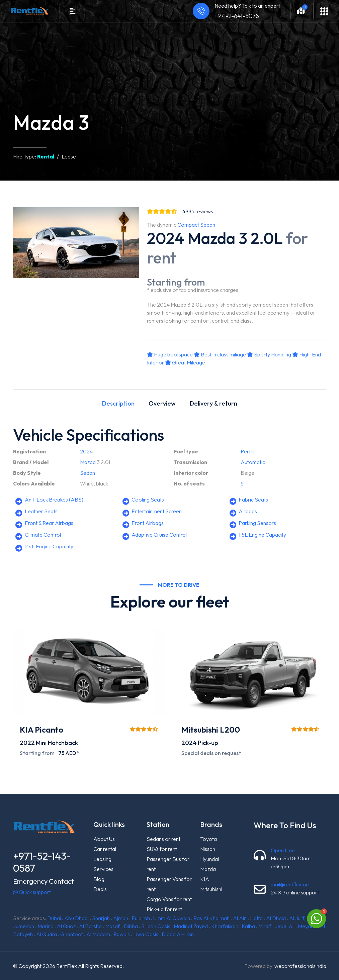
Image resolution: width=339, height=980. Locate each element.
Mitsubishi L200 (211, 730)
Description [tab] (118, 403)
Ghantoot (72, 934)
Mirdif (265, 926)
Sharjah (101, 918)
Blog (99, 879)
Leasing (102, 859)
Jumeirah (24, 926)
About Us (104, 839)
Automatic (253, 462)
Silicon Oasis (156, 926)
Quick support (32, 892)
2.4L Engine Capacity (49, 546)
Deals (100, 889)
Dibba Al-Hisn (178, 934)
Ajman (121, 918)
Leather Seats (41, 511)
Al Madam (98, 934)
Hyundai (209, 859)
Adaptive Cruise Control (159, 535)
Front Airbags (148, 523)
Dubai (54, 918)
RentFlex (67, 966)
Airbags (248, 511)
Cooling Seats (148, 500)
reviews (198, 211)
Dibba (131, 926)
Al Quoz (66, 926)
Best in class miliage (220, 354)
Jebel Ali (285, 926)
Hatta (256, 918)
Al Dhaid (276, 918)
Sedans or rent (163, 839)
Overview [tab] (162, 403)
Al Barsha (90, 926)
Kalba (248, 926)
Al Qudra (47, 934)
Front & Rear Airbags (49, 523)
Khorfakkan (225, 926)
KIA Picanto (41, 730)
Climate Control (43, 535)
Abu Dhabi (76, 918)
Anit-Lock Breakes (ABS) (54, 500)
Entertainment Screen (157, 511)
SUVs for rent (162, 849)
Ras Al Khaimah (211, 918)
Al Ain (240, 918)
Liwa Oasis (146, 934)
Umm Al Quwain (172, 918)
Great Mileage (185, 362)
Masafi (113, 926)
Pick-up (208, 743)
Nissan (208, 849)
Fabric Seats (253, 500)
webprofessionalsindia (300, 966)
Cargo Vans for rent (169, 899)
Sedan (88, 473)
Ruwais (122, 934)
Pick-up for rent (164, 909)
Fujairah (141, 918)
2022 (27, 743)
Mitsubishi (211, 889)
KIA (205, 879)
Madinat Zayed (191, 926)
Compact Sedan (196, 225)
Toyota (208, 839)
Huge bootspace (170, 354)
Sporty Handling (269, 354)
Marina (46, 926)
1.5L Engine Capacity (262, 535)
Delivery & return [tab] (214, 403)
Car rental (105, 849)
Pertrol (249, 451)
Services (103, 869)
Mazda (88, 462)
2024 (86, 451)
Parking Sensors (257, 523)
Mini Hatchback (57, 743)
